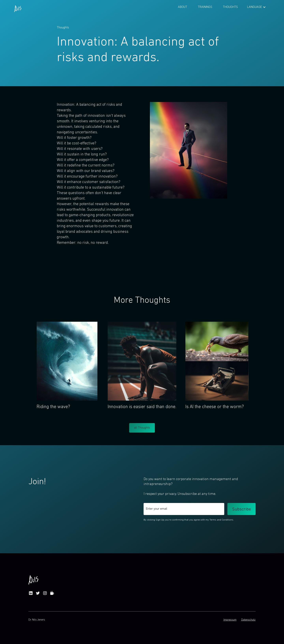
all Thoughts (142, 428)
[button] (256, 7)
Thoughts (230, 7)
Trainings (205, 7)
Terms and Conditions (221, 520)
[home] (18, 7)
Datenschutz (248, 620)
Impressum (230, 620)
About (183, 7)
